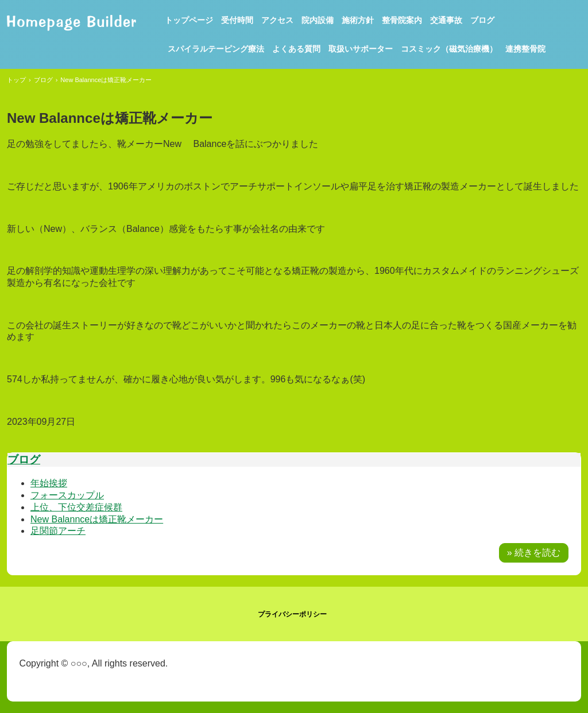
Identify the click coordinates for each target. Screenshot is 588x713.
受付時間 (237, 20)
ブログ (482, 20)
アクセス (277, 20)
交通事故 (446, 20)
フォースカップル (67, 495)
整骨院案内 (402, 20)
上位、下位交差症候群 (76, 507)
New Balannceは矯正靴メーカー (97, 519)
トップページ (189, 20)
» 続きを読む (534, 553)
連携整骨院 (525, 49)
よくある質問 (296, 49)
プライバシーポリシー (292, 614)
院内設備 (318, 20)
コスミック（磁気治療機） (449, 49)
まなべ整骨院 (71, 21)
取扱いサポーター (361, 49)
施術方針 (358, 20)
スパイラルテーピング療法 (216, 49)
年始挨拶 (49, 483)
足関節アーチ (58, 531)
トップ (16, 80)
